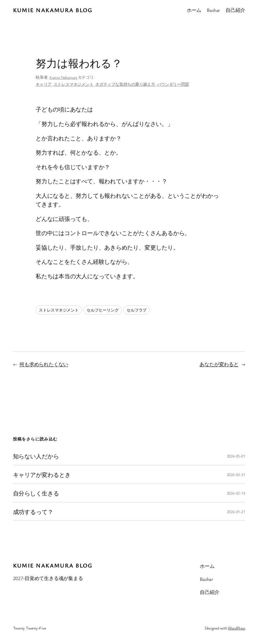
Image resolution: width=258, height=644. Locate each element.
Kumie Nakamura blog (53, 10)
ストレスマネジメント (74, 84)
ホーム (194, 10)
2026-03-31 (236, 474)
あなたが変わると (219, 364)
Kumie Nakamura (63, 77)
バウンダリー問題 (173, 84)
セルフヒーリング (103, 310)
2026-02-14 (236, 493)
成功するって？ (33, 512)
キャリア (44, 84)
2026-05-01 (236, 456)
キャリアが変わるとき (42, 474)
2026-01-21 (236, 512)
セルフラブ (137, 310)
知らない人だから (36, 456)
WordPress (236, 628)
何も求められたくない (44, 364)
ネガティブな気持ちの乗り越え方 (125, 84)
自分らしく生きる (36, 493)
